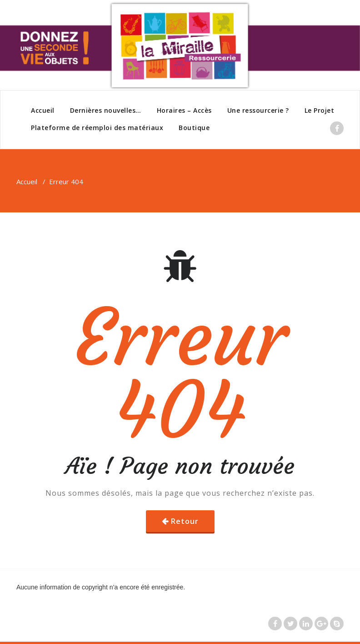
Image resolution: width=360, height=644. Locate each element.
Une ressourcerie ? (258, 110)
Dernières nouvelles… (106, 110)
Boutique (194, 128)
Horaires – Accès (184, 110)
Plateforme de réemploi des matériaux (97, 128)
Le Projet (320, 110)
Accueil (43, 110)
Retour (185, 521)
